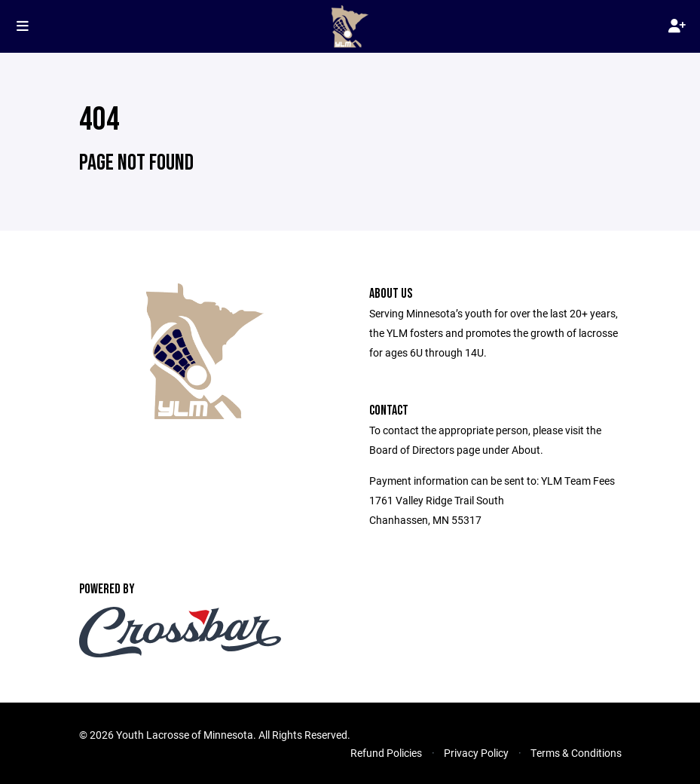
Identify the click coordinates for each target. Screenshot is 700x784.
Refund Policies (386, 753)
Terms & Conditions (576, 753)
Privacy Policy (476, 753)
